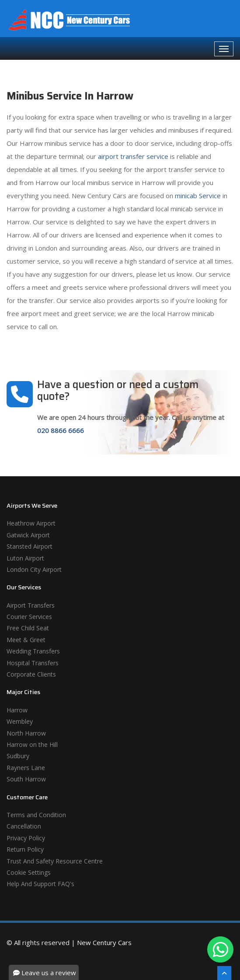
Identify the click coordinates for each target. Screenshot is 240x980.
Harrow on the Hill (32, 744)
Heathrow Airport (31, 523)
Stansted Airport (30, 546)
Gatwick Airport (28, 535)
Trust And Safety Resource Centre (55, 861)
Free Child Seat (28, 628)
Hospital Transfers (33, 663)
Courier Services (29, 617)
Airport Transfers (31, 605)
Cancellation (24, 826)
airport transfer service (133, 156)
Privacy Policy (26, 838)
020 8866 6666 (61, 430)
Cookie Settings (29, 872)
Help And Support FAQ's (40, 884)
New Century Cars (104, 942)
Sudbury (18, 756)
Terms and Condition (36, 815)
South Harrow (26, 779)
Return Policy (25, 849)
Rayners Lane (26, 768)
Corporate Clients (31, 674)
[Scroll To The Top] (224, 973)
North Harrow (26, 733)
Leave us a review (45, 973)
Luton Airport (25, 558)
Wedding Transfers (33, 651)
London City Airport (34, 569)
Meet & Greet (26, 640)
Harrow (17, 710)
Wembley (20, 721)
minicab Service (198, 196)
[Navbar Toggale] (224, 49)
